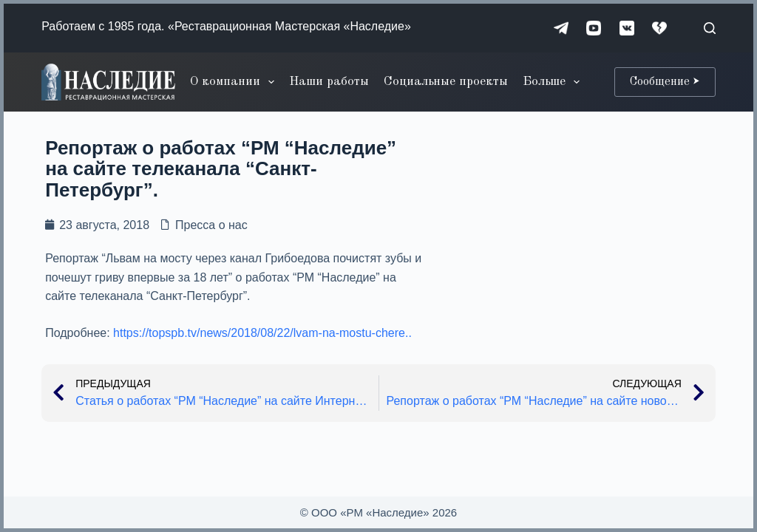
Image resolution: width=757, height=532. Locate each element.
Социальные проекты (446, 82)
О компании (235, 82)
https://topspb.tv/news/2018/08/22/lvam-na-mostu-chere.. (262, 333)
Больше (554, 82)
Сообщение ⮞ (665, 82)
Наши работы (329, 82)
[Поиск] (710, 28)
